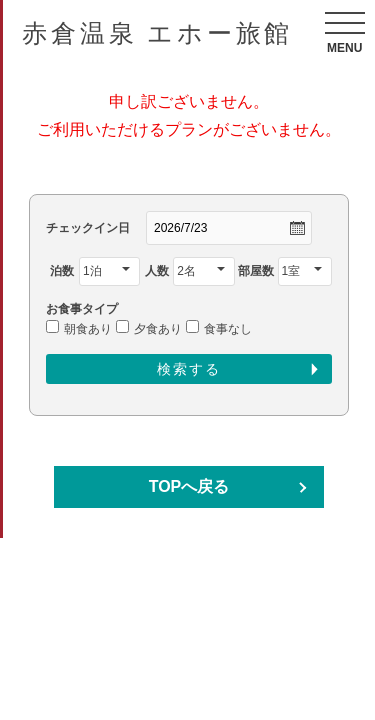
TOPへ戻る (189, 486)
